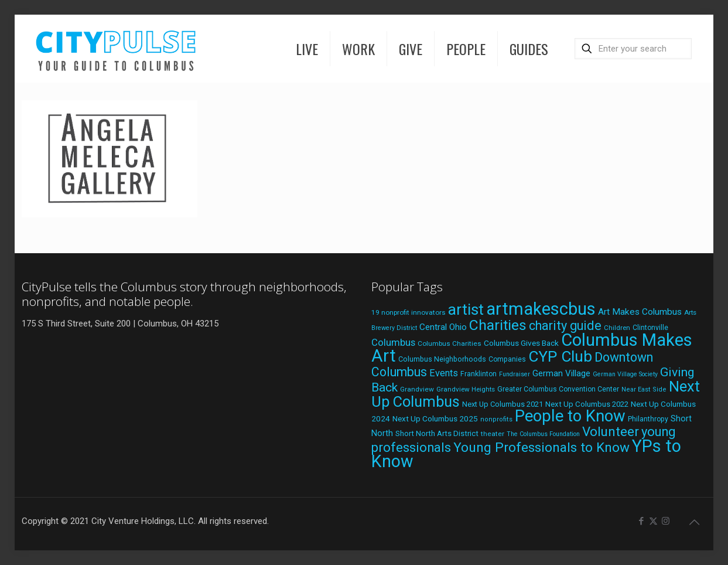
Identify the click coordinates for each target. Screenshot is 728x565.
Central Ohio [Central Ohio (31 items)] (443, 327)
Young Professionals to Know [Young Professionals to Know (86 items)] (541, 447)
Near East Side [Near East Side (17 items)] (644, 389)
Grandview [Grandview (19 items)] (417, 389)
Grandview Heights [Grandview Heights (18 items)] (466, 389)
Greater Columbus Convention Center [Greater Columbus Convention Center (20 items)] (558, 389)
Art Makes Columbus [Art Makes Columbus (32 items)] (640, 312)
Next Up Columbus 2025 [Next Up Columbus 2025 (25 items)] (435, 418)
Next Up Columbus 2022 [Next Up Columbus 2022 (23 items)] (587, 404)
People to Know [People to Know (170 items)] (570, 416)
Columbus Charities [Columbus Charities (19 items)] (450, 343)
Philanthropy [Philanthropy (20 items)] (648, 419)
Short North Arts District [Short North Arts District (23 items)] (437, 433)
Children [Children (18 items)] (617, 328)
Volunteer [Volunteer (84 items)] (611, 431)
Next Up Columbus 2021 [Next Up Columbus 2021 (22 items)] (503, 404)
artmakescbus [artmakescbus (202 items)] (541, 309)
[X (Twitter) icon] (653, 521)
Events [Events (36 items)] (444, 373)
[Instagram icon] (666, 521)
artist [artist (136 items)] (466, 309)
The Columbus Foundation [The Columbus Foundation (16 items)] (543, 434)
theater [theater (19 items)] (493, 434)
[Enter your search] (633, 49)
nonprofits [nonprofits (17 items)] (496, 419)
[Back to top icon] (694, 522)
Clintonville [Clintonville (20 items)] (650, 328)
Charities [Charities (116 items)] (498, 325)
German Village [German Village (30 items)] (561, 373)
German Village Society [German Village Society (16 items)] (625, 374)
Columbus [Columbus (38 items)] (393, 342)
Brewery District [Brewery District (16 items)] (394, 328)
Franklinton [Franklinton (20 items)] (479, 374)
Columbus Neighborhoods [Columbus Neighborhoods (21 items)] (442, 359)
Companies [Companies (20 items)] (507, 359)
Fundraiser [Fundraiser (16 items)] (515, 374)
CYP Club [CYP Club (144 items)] (560, 356)
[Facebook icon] (641, 521)
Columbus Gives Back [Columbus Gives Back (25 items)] (521, 343)
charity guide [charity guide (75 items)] (565, 326)
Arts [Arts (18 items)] (690, 312)
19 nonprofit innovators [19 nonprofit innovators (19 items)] (409, 312)
